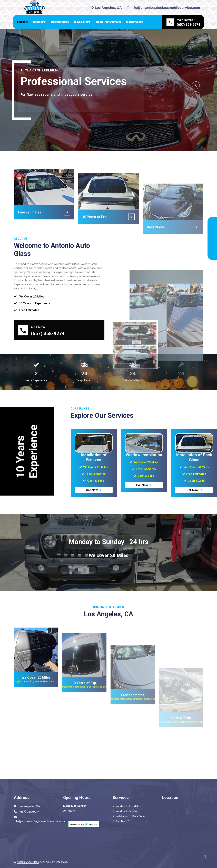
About (39, 22)
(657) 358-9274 (82, 107)
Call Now (94, 541)
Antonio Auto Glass (28, 862)
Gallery (82, 22)
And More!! (122, 821)
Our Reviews (108, 22)
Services (60, 22)
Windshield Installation (129, 806)
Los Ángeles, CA (40, 107)
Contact (135, 22)
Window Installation (127, 811)
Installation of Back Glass (131, 816)
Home (22, 22)
